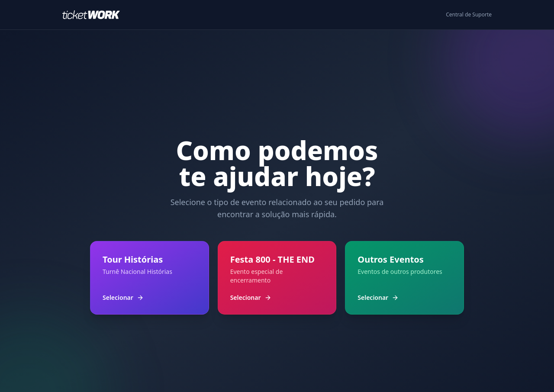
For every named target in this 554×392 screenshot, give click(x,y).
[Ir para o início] (95, 15)
